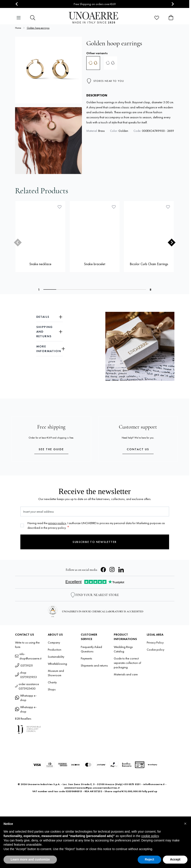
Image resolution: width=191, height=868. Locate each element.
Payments (86, 658)
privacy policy (57, 523)
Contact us (138, 449)
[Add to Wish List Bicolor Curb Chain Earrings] (168, 207)
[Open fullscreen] (48, 70)
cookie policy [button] (150, 836)
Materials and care (126, 674)
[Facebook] (103, 570)
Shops (52, 689)
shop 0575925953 (26, 675)
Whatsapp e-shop (26, 698)
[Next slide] (173, 4)
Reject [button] (149, 859)
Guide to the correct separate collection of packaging (127, 663)
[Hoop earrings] (110, 63)
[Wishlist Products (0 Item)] (157, 18)
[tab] (50, 289)
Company (54, 642)
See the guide (51, 449)
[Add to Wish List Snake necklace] (60, 207)
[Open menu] (19, 18)
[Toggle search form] (33, 18)
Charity (52, 682)
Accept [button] (175, 859)
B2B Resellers (23, 719)
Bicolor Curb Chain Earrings (149, 264)
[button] (185, 824)
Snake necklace (40, 264)
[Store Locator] (95, 595)
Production (55, 650)
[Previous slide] (18, 242)
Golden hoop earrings (38, 28)
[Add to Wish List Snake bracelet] (114, 207)
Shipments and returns (94, 665)
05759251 (24, 665)
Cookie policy (155, 650)
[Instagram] (112, 570)
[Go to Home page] (95, 18)
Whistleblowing (57, 664)
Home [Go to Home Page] (18, 28)
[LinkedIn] (121, 570)
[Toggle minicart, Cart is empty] (171, 18)
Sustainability (56, 657)
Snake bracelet (95, 264)
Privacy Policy (155, 642)
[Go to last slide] (17, 4)
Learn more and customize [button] (30, 859)
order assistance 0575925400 (27, 686)
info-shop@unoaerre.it (28, 656)
